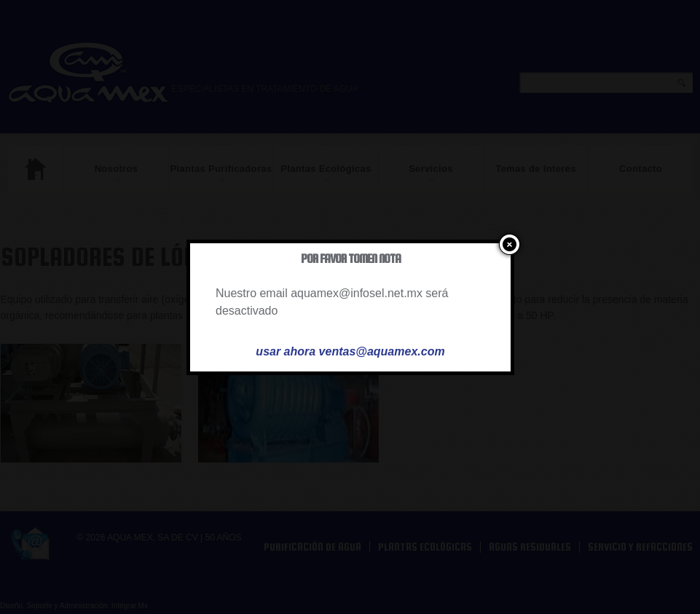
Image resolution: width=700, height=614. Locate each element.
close (507, 244)
